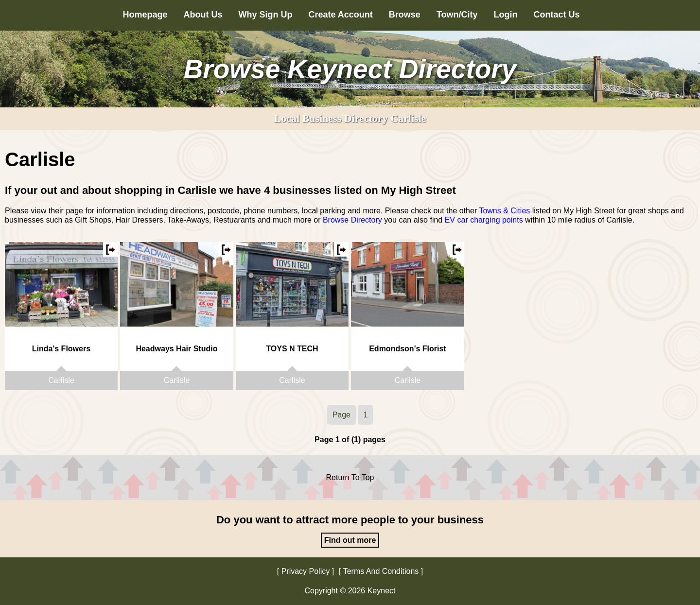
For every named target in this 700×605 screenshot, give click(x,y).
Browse (405, 15)
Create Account (340, 15)
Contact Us (557, 15)
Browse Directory (352, 220)
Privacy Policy (306, 571)
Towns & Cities (504, 211)
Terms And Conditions (381, 571)
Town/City (457, 15)
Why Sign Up (265, 15)
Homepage (145, 15)
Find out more (350, 540)
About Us (203, 15)
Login (506, 15)
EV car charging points (484, 220)
